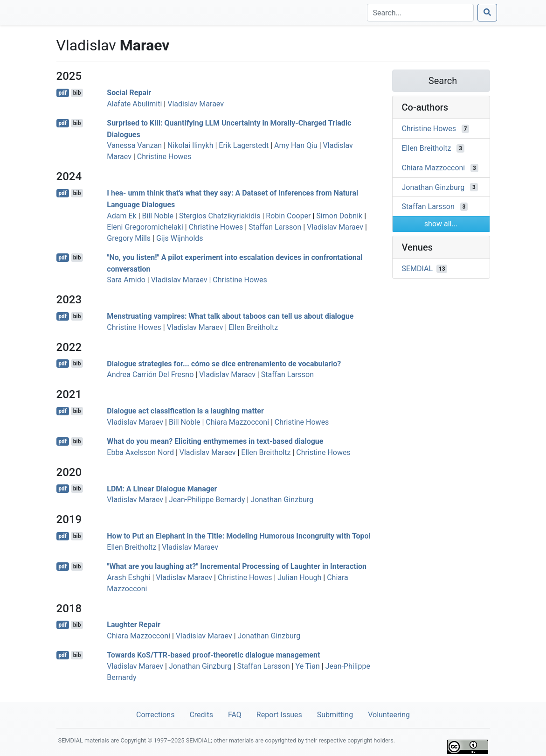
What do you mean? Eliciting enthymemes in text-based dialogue (215, 441)
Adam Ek (121, 216)
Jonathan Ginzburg (282, 500)
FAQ (235, 715)
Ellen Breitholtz (253, 327)
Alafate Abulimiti (134, 104)
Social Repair (129, 93)
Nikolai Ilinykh (190, 145)
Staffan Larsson (275, 227)
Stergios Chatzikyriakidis (220, 216)
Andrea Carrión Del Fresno (150, 374)
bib (77, 93)
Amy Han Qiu (296, 145)
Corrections (155, 715)
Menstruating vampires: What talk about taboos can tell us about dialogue (230, 316)
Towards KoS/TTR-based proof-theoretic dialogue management (213, 655)
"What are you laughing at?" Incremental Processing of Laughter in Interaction (237, 566)
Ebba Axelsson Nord (140, 452)
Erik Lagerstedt (244, 145)
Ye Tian (308, 666)
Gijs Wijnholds (180, 238)
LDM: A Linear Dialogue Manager (162, 488)
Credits (201, 715)
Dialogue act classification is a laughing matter (185, 411)
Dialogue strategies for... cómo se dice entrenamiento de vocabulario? (224, 363)
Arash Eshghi (128, 577)
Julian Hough (299, 577)
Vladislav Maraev (196, 104)
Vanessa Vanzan (134, 145)
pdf (62, 93)
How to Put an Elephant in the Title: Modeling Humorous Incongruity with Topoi (238, 536)
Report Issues (279, 715)
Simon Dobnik (339, 216)
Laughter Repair (134, 625)
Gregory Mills (129, 238)
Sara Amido (126, 280)
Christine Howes (164, 157)
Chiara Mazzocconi (237, 422)
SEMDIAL (418, 269)
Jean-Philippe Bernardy (207, 500)
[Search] (420, 13)
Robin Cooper (288, 216)
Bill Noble (158, 216)
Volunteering (389, 715)
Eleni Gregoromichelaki (145, 227)
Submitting (335, 715)
